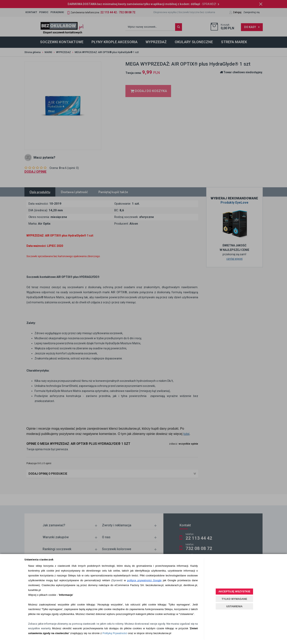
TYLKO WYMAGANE (234, 599)
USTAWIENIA (234, 606)
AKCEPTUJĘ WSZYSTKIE (234, 591)
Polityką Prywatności (115, 633)
